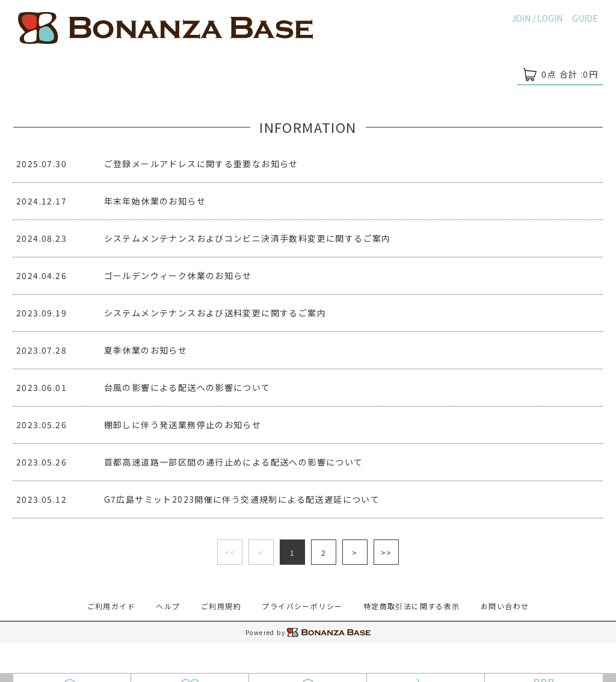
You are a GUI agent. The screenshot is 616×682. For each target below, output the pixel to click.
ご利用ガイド (111, 606)
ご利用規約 (221, 606)
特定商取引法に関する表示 (412, 606)
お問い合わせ (505, 606)
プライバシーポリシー (302, 606)
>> (387, 552)
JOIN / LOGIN (537, 18)
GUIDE (585, 18)
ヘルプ (168, 606)
